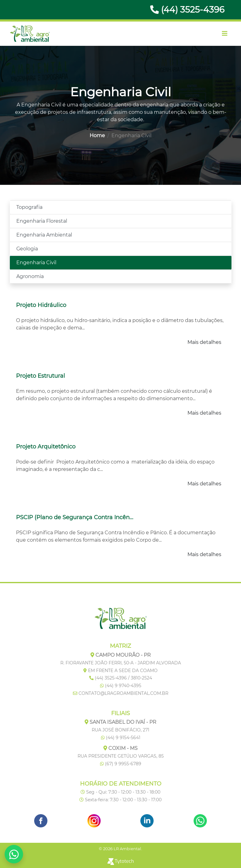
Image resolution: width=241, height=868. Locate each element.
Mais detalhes (204, 342)
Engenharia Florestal (42, 221)
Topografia (29, 207)
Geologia (27, 249)
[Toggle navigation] (225, 34)
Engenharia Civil (36, 263)
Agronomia (30, 276)
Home (97, 135)
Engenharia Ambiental (44, 235)
